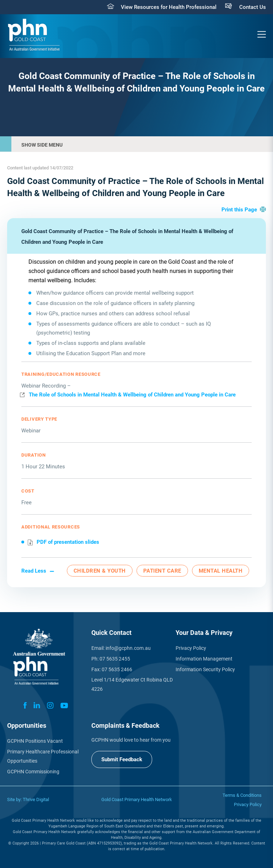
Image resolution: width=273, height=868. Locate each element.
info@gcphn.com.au (128, 648)
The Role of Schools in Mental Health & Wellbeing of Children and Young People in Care (132, 395)
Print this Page (239, 210)
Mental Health (221, 571)
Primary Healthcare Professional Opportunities (43, 756)
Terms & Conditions (242, 795)
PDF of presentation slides (68, 542)
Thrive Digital (36, 799)
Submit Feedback (122, 759)
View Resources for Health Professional (169, 7)
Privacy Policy (191, 648)
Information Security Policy (205, 669)
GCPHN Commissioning (33, 772)
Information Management (204, 659)
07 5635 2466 (117, 669)
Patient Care (162, 571)
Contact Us (253, 7)
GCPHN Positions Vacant (35, 741)
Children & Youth (100, 571)
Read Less (34, 571)
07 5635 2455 (115, 659)
